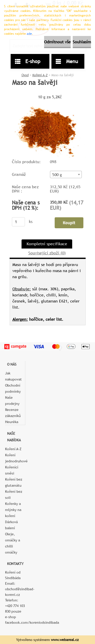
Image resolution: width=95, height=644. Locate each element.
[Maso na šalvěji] (48, 102)
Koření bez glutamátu (14, 482)
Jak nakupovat (13, 376)
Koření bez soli (14, 495)
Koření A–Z (40, 75)
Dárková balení (11, 525)
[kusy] (18, 222)
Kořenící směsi (12, 470)
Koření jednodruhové (15, 458)
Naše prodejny (12, 401)
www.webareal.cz (65, 640)
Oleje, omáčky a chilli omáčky (13, 543)
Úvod (25, 75)
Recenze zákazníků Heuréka (13, 416)
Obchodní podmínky (13, 388)
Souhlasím (82, 42)
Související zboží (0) (47, 253)
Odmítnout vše (57, 42)
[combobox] (66, 174)
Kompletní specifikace (47, 244)
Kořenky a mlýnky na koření (13, 510)
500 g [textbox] (57, 175)
